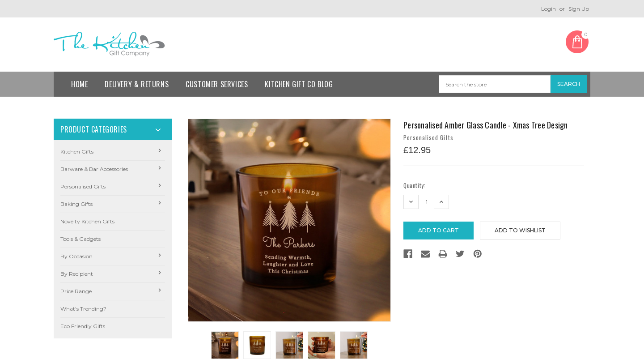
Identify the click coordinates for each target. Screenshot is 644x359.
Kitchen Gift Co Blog (299, 84)
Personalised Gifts (83, 186)
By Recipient (77, 274)
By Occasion (76, 256)
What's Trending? (83, 309)
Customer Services (217, 84)
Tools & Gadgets (80, 239)
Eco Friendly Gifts (83, 326)
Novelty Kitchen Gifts (87, 221)
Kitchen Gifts (77, 152)
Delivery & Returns (137, 84)
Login (549, 9)
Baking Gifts (76, 204)
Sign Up (579, 9)
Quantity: (414, 186)
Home (79, 84)
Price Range (76, 291)
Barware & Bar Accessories (94, 169)
